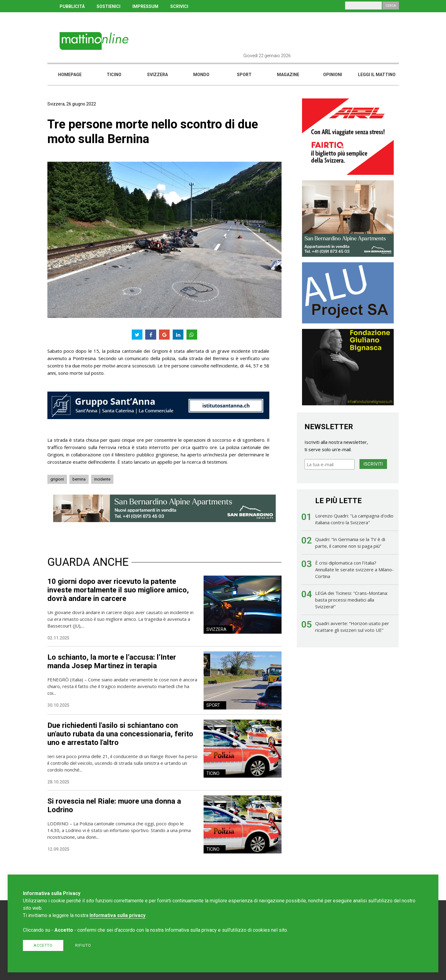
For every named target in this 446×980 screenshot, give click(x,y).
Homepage (70, 75)
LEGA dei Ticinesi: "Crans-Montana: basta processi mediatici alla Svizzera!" (352, 600)
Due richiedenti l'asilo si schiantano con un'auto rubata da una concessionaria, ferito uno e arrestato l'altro (120, 734)
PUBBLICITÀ (72, 6)
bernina (79, 479)
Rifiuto (83, 945)
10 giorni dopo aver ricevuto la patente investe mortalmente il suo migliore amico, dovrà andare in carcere (118, 590)
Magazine (288, 75)
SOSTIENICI (109, 6)
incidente (102, 479)
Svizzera (157, 75)
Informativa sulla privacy (118, 915)
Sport (244, 75)
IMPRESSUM (145, 6)
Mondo (201, 75)
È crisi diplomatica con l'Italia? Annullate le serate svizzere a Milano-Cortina (354, 569)
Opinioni (333, 75)
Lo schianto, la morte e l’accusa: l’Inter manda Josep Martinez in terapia (112, 661)
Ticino (114, 75)
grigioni (57, 479)
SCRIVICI (179, 6)
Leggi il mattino (377, 75)
